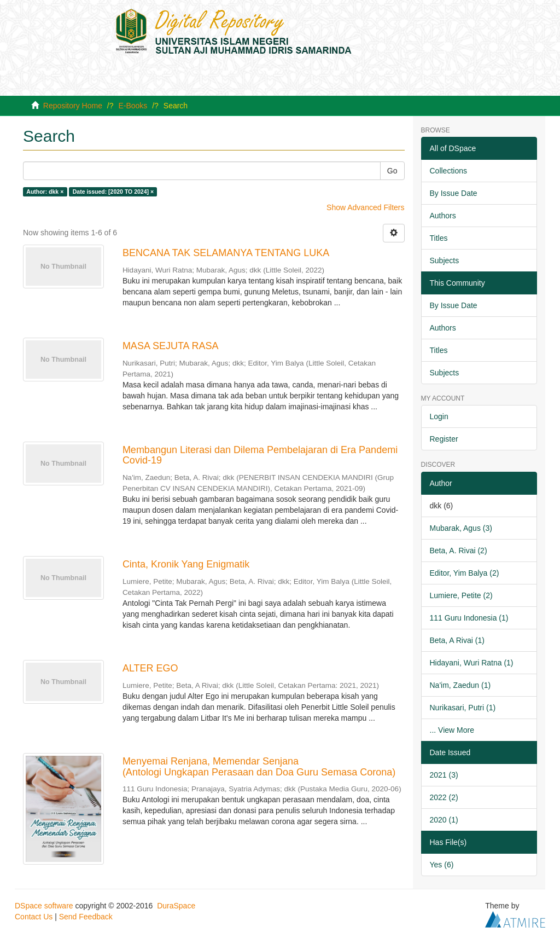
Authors (443, 216)
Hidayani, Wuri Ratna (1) (472, 663)
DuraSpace (176, 906)
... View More (452, 730)
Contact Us (34, 917)
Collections (448, 171)
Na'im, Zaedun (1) (460, 685)
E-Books (133, 106)
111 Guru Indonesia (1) (469, 618)
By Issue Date (454, 193)
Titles (439, 238)
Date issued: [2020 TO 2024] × (113, 192)
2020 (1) (444, 820)
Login (439, 416)
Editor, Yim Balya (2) (465, 573)
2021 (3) (444, 775)
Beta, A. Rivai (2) (459, 551)
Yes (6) (442, 865)
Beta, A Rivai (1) (457, 640)
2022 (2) (444, 797)
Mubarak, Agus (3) (461, 528)
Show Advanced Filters (365, 207)
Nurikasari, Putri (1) (463, 708)
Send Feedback (86, 917)
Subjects (445, 260)
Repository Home (73, 106)
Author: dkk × (45, 192)
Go (392, 171)
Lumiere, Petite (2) (461, 595)
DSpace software (44, 906)
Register (444, 439)
